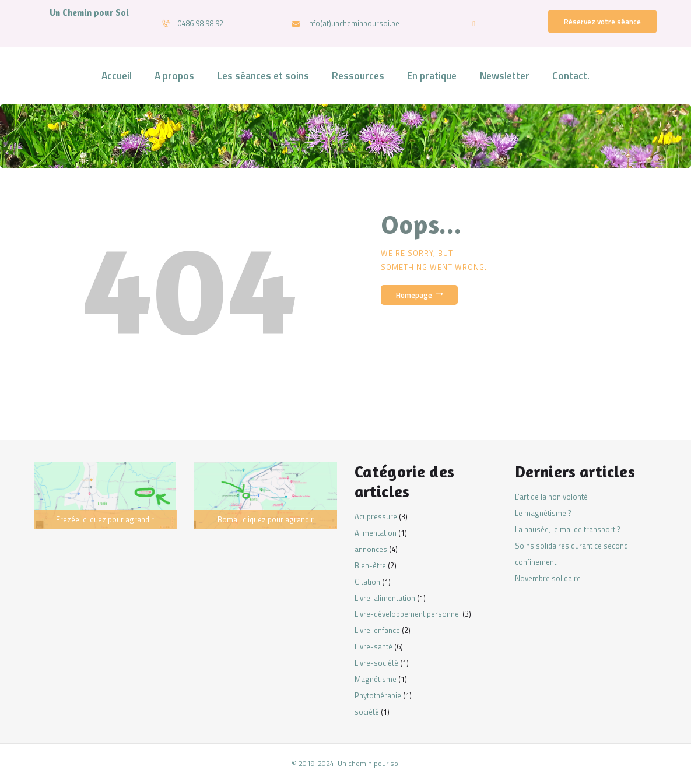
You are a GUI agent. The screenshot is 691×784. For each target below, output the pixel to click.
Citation (367, 582)
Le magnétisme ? (543, 513)
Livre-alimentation (385, 598)
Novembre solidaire (548, 578)
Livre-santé (373, 646)
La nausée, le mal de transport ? (568, 529)
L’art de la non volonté (551, 497)
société (367, 712)
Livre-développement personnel (408, 614)
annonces (371, 549)
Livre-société (376, 663)
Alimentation (376, 533)
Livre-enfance (377, 630)
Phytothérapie (378, 695)
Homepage (414, 295)
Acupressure (376, 516)
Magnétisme (376, 679)
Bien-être (370, 565)
